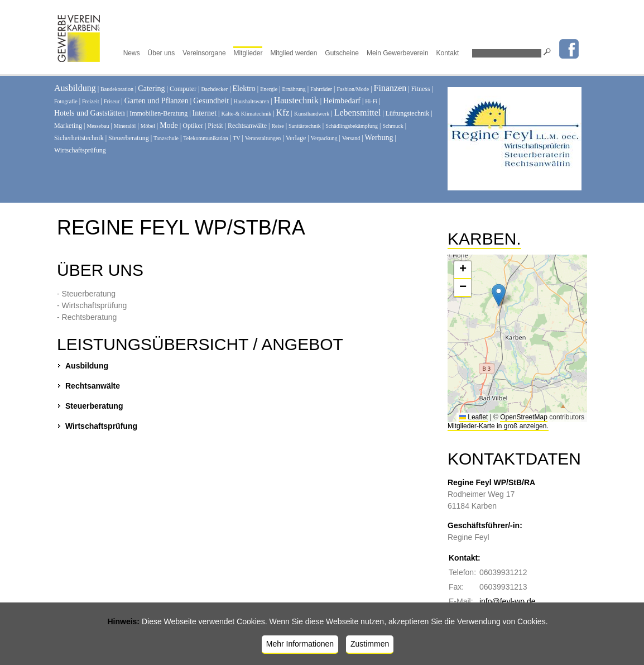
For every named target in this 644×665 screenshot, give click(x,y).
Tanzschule (166, 138)
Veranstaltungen (263, 138)
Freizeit (91, 101)
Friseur (112, 101)
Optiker (193, 126)
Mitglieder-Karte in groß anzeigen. (498, 426)
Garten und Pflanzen (157, 101)
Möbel (148, 126)
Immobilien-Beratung (158, 113)
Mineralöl (125, 126)
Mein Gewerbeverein (398, 53)
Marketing (68, 126)
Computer (183, 89)
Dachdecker (214, 89)
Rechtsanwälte (247, 126)
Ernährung (294, 89)
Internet (205, 113)
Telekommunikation (205, 138)
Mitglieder (248, 53)
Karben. (484, 239)
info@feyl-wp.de (508, 601)
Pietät (215, 126)
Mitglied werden (294, 53)
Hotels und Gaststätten (90, 113)
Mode (169, 125)
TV (236, 138)
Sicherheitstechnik (79, 138)
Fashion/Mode (353, 89)
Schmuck (393, 126)
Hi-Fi (371, 101)
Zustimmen (370, 644)
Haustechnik (296, 100)
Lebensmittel (358, 113)
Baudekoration (117, 89)
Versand (351, 138)
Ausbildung (75, 88)
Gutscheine (342, 53)
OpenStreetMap (524, 417)
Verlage (296, 138)
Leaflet (474, 417)
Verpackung (324, 138)
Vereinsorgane (204, 53)
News (132, 53)
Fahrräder (321, 89)
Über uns (162, 53)
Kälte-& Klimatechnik (247, 114)
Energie (269, 89)
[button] (499, 295)
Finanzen (390, 88)
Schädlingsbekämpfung (352, 126)
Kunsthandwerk (312, 114)
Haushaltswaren (251, 101)
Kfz (283, 113)
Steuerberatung (129, 138)
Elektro (244, 88)
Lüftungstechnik (408, 113)
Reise (277, 126)
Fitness (421, 89)
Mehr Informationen (300, 644)
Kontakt (448, 53)
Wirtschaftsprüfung (80, 150)
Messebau (98, 126)
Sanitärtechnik (305, 126)
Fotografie (66, 101)
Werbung (379, 138)
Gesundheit (211, 101)
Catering (151, 88)
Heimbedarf (342, 101)
